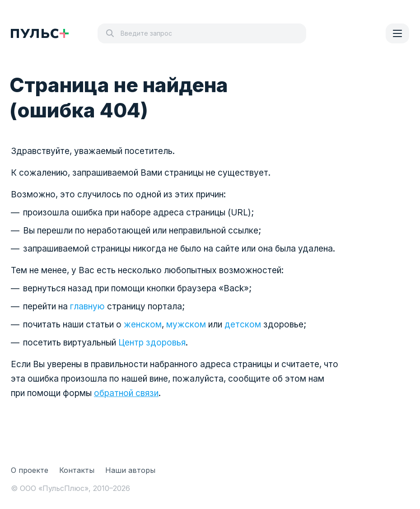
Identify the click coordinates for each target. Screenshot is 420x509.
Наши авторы (130, 470)
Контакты (77, 470)
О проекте (30, 470)
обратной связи (126, 393)
